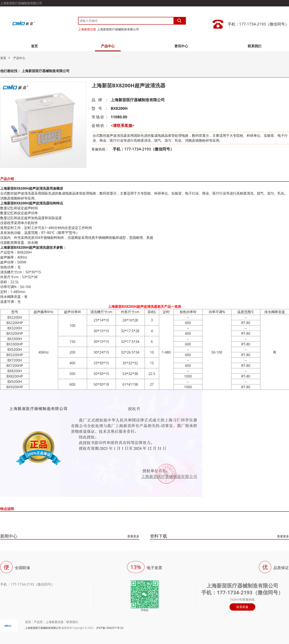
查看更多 (133, 536)
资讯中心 (181, 46)
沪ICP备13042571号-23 (110, 628)
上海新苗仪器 (87, 29)
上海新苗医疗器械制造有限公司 (118, 29)
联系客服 (242, 607)
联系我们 (255, 46)
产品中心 (108, 46)
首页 (34, 46)
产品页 (38, 622)
